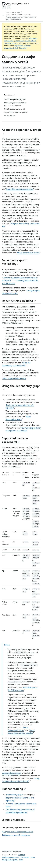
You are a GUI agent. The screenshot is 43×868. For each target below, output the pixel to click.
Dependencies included (19, 301)
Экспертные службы (10, 860)
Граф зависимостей (13, 19)
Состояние (25, 857)
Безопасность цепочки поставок (18, 15)
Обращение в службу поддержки (16, 835)
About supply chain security (14, 378)
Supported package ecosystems (20, 189)
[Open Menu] (9, 7)
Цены (33, 857)
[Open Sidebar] (3, 16)
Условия (22, 855)
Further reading (14, 789)
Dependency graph (15, 795)
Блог (21, 860)
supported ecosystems (12, 773)
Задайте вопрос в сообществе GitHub (17, 832)
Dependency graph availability (15, 262)
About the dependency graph (21, 131)
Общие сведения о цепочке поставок (20, 17)
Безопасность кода (13, 12)
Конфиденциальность (10, 857)
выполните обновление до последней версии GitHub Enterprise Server (21, 41)
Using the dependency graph (21, 387)
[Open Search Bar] (4, 7)
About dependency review (28, 253)
